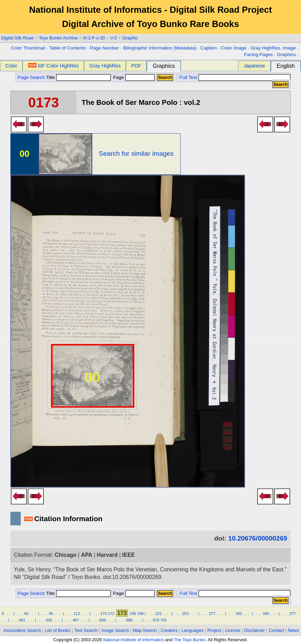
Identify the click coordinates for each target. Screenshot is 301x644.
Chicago (65, 555)
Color (11, 66)
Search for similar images (136, 153)
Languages (192, 630)
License (233, 630)
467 (76, 620)
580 (129, 620)
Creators (169, 630)
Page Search (31, 77)
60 (26, 614)
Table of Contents (68, 48)
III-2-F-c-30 (94, 38)
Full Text (188, 77)
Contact (276, 630)
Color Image (234, 48)
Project (214, 630)
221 (158, 614)
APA (87, 555)
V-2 (114, 38)
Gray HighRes (105, 66)
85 (51, 614)
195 (133, 614)
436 (49, 620)
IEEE (129, 555)
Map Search (145, 630)
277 (212, 614)
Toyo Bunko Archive (58, 38)
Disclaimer (255, 630)
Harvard (107, 555)
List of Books (58, 630)
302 (239, 614)
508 (102, 620)
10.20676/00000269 (258, 538)
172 (111, 614)
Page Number (104, 48)
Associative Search (22, 630)
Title (78, 77)
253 (185, 614)
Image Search (115, 630)
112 (77, 614)
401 (22, 620)
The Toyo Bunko (189, 640)
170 (104, 614)
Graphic (130, 38)
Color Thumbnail (28, 48)
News (293, 630)
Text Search (86, 630)
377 (293, 614)
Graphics (286, 55)
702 (164, 620)
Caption (209, 48)
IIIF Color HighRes (53, 66)
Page (133, 77)
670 (156, 620)
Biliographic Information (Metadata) (160, 48)
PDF (136, 66)
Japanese (254, 66)
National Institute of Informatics (133, 640)
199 (140, 614)
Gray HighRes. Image (273, 48)
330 (266, 614)
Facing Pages (258, 55)
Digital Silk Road (17, 38)
